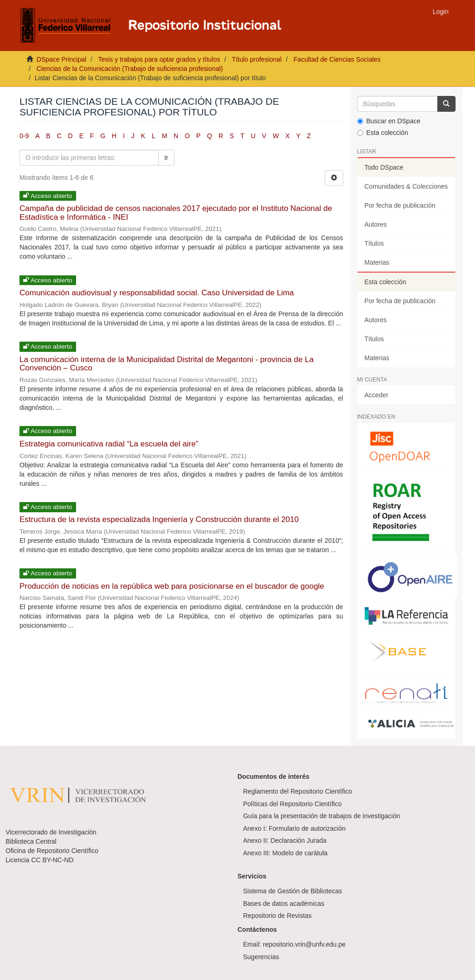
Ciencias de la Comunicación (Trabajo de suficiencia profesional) (130, 69)
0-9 (24, 136)
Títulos (374, 243)
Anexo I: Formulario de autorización (294, 828)
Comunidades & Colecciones (406, 186)
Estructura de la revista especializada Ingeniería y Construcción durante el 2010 (159, 519)
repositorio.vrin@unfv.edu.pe (304, 944)
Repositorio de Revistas (277, 916)
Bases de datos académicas (284, 904)
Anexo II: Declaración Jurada (285, 840)
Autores (376, 224)
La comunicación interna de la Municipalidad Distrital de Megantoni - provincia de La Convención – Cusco (167, 364)
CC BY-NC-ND (52, 860)
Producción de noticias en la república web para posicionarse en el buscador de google (172, 586)
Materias (377, 262)
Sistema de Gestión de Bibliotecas (292, 891)
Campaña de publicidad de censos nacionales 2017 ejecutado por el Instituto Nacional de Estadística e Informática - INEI (176, 213)
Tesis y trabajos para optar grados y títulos (159, 59)
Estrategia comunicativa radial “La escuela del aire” (109, 444)
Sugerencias (261, 957)
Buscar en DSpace (389, 121)
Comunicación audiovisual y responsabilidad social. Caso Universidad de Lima (157, 293)
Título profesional (257, 59)
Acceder (376, 395)
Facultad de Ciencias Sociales (337, 59)
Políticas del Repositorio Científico (292, 804)
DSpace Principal (61, 59)
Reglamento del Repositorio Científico (298, 791)
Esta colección (383, 133)
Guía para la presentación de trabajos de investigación (322, 816)
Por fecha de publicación (400, 205)
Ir (166, 158)
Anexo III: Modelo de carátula (285, 853)
